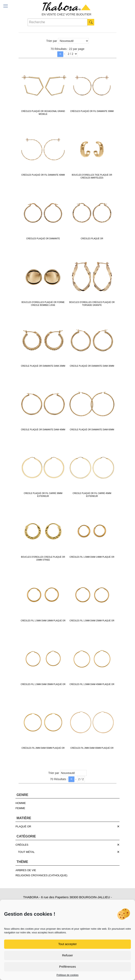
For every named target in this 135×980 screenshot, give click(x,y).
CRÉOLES (22, 845)
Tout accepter (67, 944)
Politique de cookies (67, 975)
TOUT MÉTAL (26, 852)
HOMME (21, 803)
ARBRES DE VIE (26, 870)
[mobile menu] (6, 6)
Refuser (67, 955)
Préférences (67, 967)
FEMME (20, 808)
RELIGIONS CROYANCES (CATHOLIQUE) (41, 875)
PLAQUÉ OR (23, 826)
